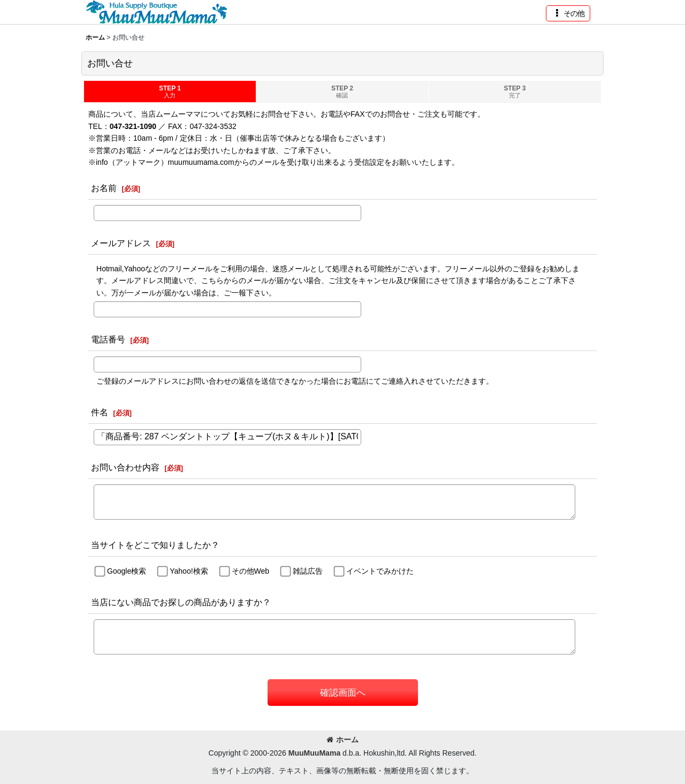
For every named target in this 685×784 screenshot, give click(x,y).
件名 (100, 412)
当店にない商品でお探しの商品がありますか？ (181, 602)
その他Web (251, 571)
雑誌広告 (308, 571)
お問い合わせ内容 (125, 467)
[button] (568, 13)
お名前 (104, 188)
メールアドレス (121, 243)
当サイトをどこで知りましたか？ (155, 545)
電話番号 (108, 339)
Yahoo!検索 (189, 571)
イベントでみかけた (380, 571)
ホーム (342, 740)
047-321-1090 (133, 126)
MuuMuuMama (314, 753)
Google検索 (127, 571)
